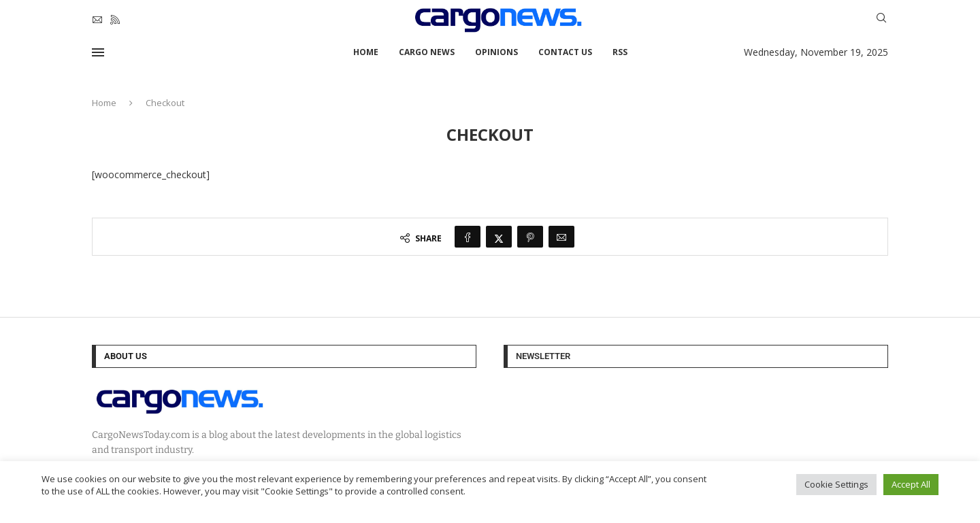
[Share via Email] (561, 237)
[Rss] (115, 20)
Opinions (496, 52)
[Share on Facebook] (468, 237)
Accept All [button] (911, 484)
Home (366, 52)
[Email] (97, 20)
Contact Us (565, 52)
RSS (620, 52)
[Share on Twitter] (499, 237)
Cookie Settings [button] (836, 484)
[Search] (881, 19)
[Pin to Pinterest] (530, 237)
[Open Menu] (98, 52)
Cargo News (427, 52)
